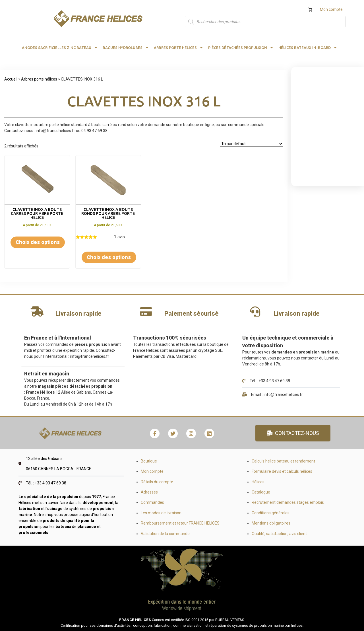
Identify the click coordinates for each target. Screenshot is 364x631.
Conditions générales (271, 513)
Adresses (149, 492)
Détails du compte (157, 482)
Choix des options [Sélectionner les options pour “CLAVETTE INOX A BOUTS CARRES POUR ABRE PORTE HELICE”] (38, 242)
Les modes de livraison (161, 513)
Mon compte (331, 9)
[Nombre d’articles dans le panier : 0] (310, 10)
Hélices (258, 482)
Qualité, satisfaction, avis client (279, 534)
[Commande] (252, 144)
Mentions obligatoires (271, 523)
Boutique (149, 461)
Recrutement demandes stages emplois (288, 502)
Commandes (152, 502)
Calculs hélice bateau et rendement (283, 461)
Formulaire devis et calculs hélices (282, 471)
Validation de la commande (165, 534)
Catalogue (261, 492)
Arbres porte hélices (39, 79)
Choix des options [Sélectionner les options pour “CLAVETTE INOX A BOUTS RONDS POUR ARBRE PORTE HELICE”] (109, 257)
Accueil (11, 79)
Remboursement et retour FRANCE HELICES (180, 523)
